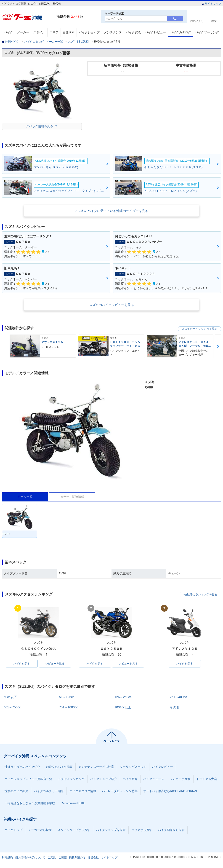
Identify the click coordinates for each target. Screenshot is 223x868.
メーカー (23, 32)
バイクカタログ (181, 32)
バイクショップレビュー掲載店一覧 (28, 779)
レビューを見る (55, 664)
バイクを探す (22, 664)
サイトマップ (211, 4)
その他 (175, 707)
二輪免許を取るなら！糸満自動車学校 (30, 803)
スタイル (39, 32)
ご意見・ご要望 (57, 857)
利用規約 (7, 857)
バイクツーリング (207, 32)
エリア (54, 32)
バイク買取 (133, 32)
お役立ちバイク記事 (59, 767)
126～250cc (123, 697)
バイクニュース (154, 779)
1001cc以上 (123, 707)
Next (218, 346)
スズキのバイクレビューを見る (111, 305)
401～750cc (12, 707)
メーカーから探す (40, 830)
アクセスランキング (71, 779)
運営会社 (93, 857)
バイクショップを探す (111, 830)
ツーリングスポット (133, 767)
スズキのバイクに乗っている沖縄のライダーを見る (111, 211)
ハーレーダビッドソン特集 (120, 791)
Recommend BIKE (73, 803)
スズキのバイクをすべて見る (199, 329)
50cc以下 (10, 697)
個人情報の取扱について (30, 857)
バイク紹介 (130, 779)
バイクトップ (13, 830)
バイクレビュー (155, 32)
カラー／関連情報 (72, 497)
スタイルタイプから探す (74, 830)
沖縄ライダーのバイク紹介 (22, 767)
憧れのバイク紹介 (16, 791)
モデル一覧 (25, 497)
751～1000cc (68, 707)
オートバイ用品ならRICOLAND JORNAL (171, 791)
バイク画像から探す (171, 830)
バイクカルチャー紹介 (49, 791)
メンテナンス (113, 32)
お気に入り (197, 21)
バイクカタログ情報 (83, 791)
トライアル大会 (207, 779)
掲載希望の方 (77, 857)
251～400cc (178, 697)
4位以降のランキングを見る (200, 595)
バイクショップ (89, 32)
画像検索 (69, 32)
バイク (9, 32)
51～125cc (67, 697)
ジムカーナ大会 (180, 779)
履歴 (214, 21)
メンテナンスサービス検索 (96, 767)
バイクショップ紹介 (104, 779)
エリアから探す (142, 830)
